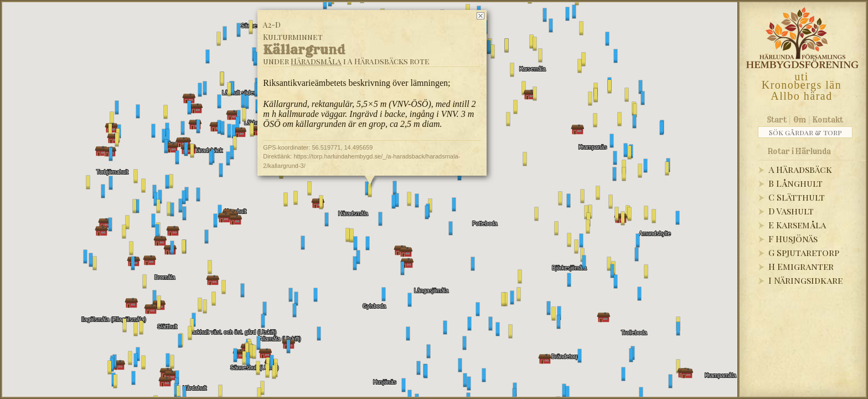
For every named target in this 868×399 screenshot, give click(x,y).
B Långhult (795, 183)
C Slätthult (797, 197)
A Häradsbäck (800, 169)
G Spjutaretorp (804, 252)
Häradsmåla (316, 61)
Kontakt (828, 120)
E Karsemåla (797, 225)
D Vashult (791, 211)
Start (777, 120)
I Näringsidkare (805, 280)
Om (800, 120)
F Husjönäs (793, 239)
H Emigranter (801, 266)
